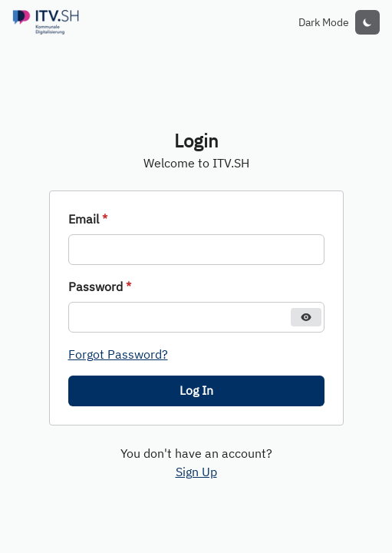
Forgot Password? (118, 354)
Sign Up (196, 472)
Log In (196, 390)
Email (88, 219)
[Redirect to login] (46, 22)
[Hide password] (306, 317)
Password (100, 286)
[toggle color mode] (367, 22)
